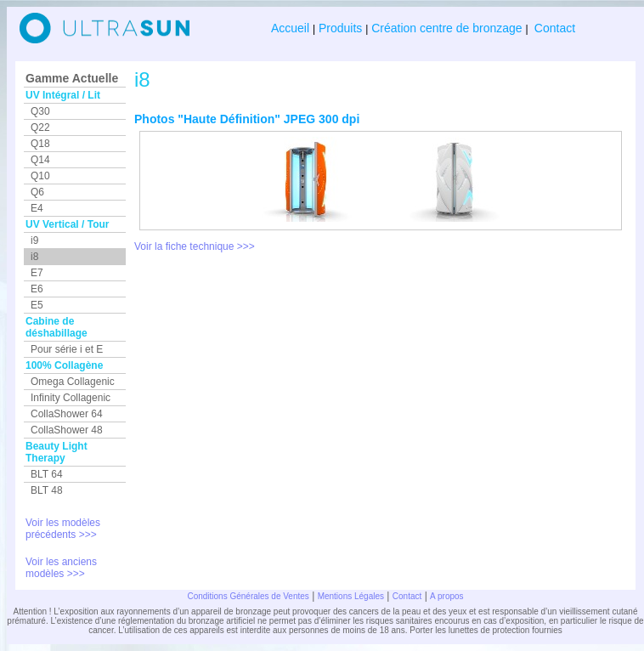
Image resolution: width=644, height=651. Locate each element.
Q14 (40, 160)
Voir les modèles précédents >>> (63, 529)
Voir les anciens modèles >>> (61, 568)
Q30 (40, 111)
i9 (34, 241)
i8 (34, 257)
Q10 (40, 176)
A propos (446, 596)
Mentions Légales (351, 596)
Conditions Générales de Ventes (248, 596)
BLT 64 (47, 474)
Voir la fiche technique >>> (195, 246)
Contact (553, 28)
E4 (37, 208)
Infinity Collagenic (71, 398)
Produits (340, 28)
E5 (37, 305)
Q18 (40, 144)
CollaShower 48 (67, 430)
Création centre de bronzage (446, 28)
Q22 (40, 127)
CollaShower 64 (67, 414)
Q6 (37, 192)
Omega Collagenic (73, 382)
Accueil (292, 28)
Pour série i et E (67, 349)
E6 (37, 289)
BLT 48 (47, 490)
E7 (37, 273)
